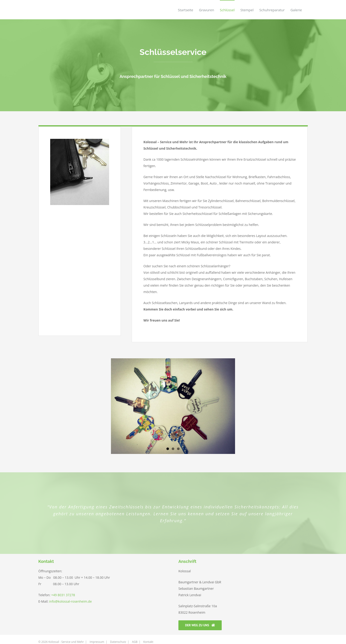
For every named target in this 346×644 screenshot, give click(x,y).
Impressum (97, 635)
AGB (135, 635)
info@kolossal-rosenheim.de (70, 601)
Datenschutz (118, 635)
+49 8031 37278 (63, 595)
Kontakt (148, 635)
